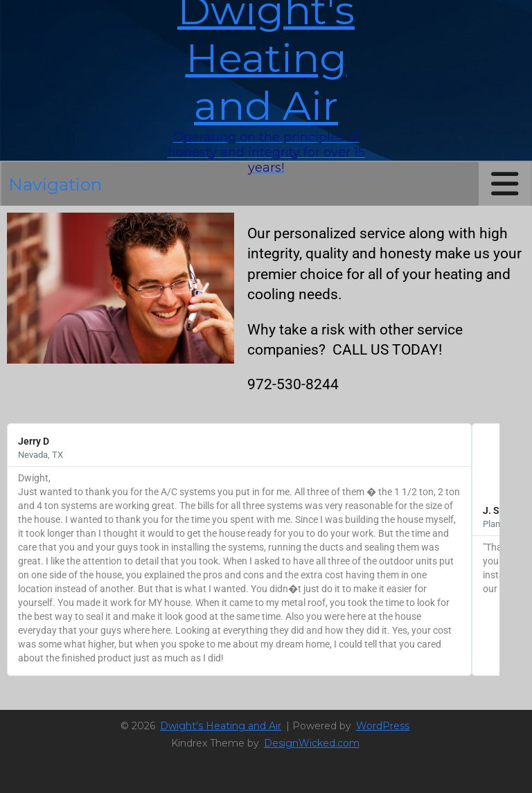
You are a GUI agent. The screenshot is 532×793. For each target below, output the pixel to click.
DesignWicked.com (312, 743)
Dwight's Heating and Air (221, 726)
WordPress (383, 726)
